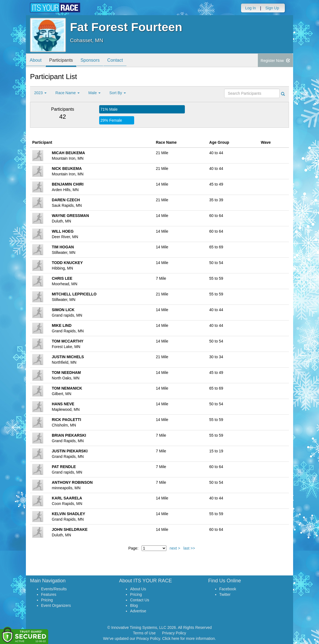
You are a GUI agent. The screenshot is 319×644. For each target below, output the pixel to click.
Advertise (138, 611)
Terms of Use (144, 633)
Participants (63, 61)
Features (49, 594)
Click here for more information (189, 638)
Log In (251, 8)
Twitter (225, 594)
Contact (120, 61)
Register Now (275, 61)
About (36, 61)
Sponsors (94, 61)
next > (175, 548)
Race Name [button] (67, 93)
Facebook (228, 589)
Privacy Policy (174, 633)
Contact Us (140, 600)
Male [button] (94, 93)
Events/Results (54, 589)
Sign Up (272, 8)
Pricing (47, 600)
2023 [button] (40, 93)
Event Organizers (56, 605)
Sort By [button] (118, 93)
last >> (189, 548)
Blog (134, 605)
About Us (138, 589)
